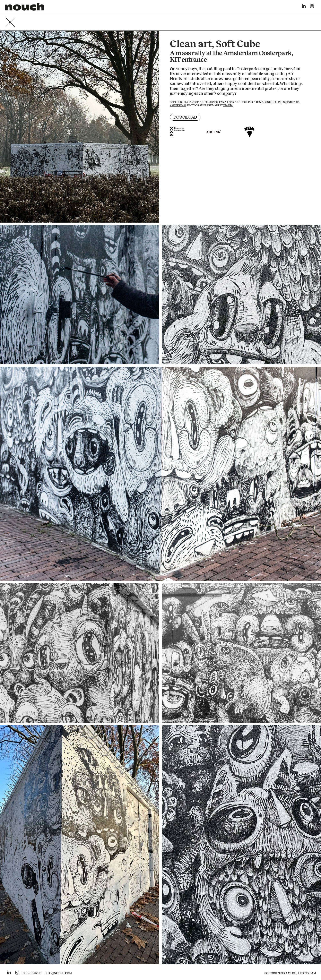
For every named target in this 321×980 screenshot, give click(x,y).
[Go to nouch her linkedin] (9, 973)
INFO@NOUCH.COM (58, 973)
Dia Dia (228, 105)
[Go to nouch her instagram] (17, 973)
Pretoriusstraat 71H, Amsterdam (290, 973)
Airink (266, 102)
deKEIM (276, 102)
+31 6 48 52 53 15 (31, 973)
